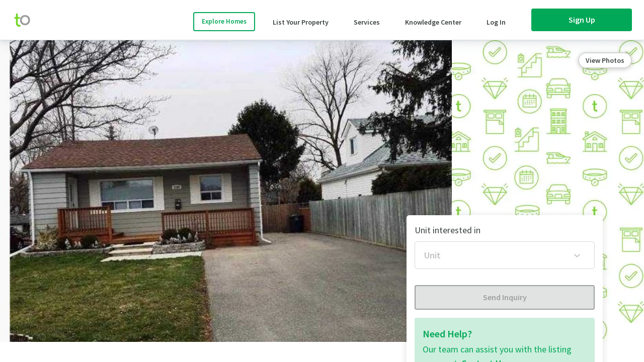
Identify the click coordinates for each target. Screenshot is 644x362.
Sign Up (582, 20)
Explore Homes (224, 21)
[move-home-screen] (27, 20)
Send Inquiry (505, 297)
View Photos (605, 60)
